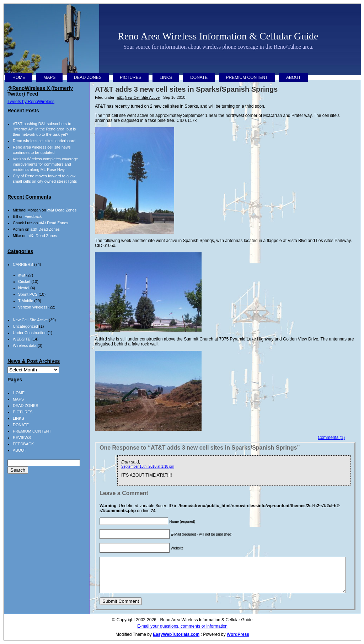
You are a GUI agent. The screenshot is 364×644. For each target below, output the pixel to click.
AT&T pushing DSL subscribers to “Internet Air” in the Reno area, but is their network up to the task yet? (44, 129)
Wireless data (25, 345)
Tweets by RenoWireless (31, 102)
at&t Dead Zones (62, 210)
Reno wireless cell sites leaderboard (44, 141)
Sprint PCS (28, 294)
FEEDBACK (23, 444)
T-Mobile (26, 301)
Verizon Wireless (33, 307)
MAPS (49, 77)
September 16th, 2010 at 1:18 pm (148, 466)
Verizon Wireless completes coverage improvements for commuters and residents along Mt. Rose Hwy (45, 164)
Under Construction (30, 333)
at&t (120, 97)
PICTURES (131, 77)
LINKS (166, 77)
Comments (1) (331, 438)
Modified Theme (131, 634)
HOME (19, 77)
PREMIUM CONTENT (247, 77)
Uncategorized (25, 326)
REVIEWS (22, 438)
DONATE (199, 77)
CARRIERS (23, 264)
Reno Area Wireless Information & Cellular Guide (218, 36)
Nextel (24, 288)
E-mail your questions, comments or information (182, 626)
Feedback (33, 216)
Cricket (24, 281)
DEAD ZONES (88, 77)
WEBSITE (22, 339)
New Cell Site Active (142, 97)
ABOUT (293, 77)
